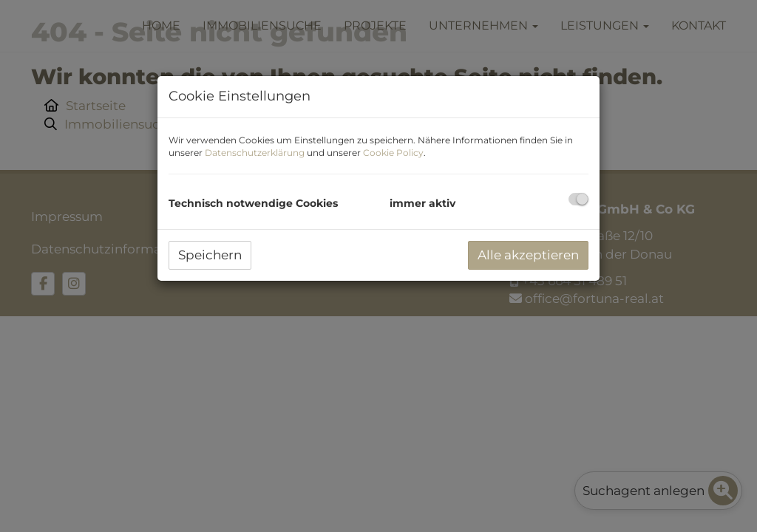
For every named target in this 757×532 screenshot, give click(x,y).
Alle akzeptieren (528, 255)
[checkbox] (578, 199)
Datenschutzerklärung (255, 153)
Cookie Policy (393, 153)
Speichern (210, 255)
